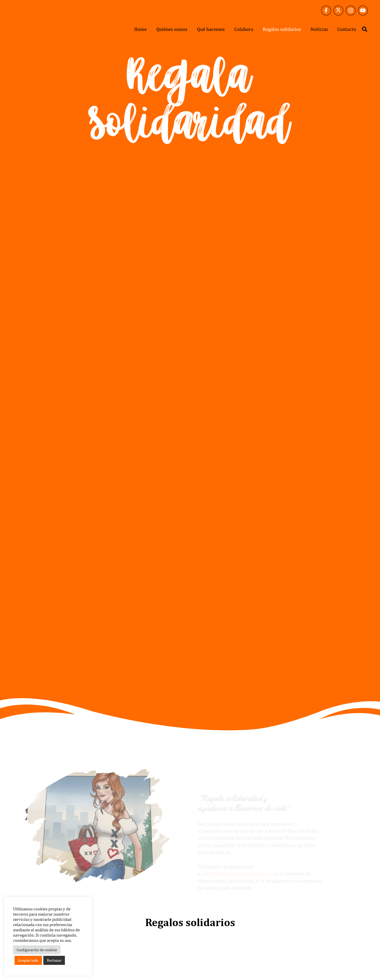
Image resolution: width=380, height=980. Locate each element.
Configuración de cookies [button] (37, 950)
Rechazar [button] (54, 960)
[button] (365, 29)
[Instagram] (351, 10)
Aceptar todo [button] (28, 960)
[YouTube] (363, 10)
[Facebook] (326, 10)
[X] (338, 10)
